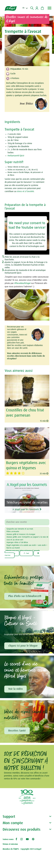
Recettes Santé (17, 731)
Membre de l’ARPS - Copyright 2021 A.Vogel (22, 849)
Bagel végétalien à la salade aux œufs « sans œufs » (27, 545)
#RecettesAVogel (22, 283)
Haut (26, 553)
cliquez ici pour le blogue (23, 646)
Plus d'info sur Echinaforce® (25, 596)
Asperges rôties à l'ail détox (17, 542)
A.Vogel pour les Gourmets (27, 510)
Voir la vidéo (15, 689)
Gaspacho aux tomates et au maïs (20, 529)
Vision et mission (10, 844)
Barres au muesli (13, 548)
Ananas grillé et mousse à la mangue (21, 534)
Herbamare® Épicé (16, 156)
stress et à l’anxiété (25, 191)
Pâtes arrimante (13, 532)
